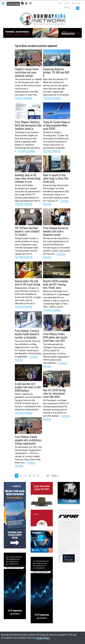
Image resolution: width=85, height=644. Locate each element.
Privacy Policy (76, 3)
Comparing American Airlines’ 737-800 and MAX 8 (56, 72)
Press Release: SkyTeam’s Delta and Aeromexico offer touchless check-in (28, 125)
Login (60, 3)
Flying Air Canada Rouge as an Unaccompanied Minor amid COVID (56, 125)
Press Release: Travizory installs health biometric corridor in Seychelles (27, 334)
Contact (67, 3)
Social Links (15, 4)
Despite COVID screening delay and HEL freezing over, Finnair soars (57, 284)
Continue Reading (24, 98)
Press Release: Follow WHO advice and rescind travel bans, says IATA (56, 337)
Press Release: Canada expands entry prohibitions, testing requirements (28, 440)
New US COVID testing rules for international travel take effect (54, 393)
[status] (81, 635)
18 (47, 476)
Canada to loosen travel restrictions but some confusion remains (26, 72)
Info (22, 3)
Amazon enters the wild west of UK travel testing (27, 282)
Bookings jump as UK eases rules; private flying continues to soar (28, 178)
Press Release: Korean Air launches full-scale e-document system (55, 231)
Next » (55, 476)
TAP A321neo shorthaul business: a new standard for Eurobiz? (27, 231)
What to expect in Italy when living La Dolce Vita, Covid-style (55, 178)
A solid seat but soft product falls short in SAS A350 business (27, 387)
